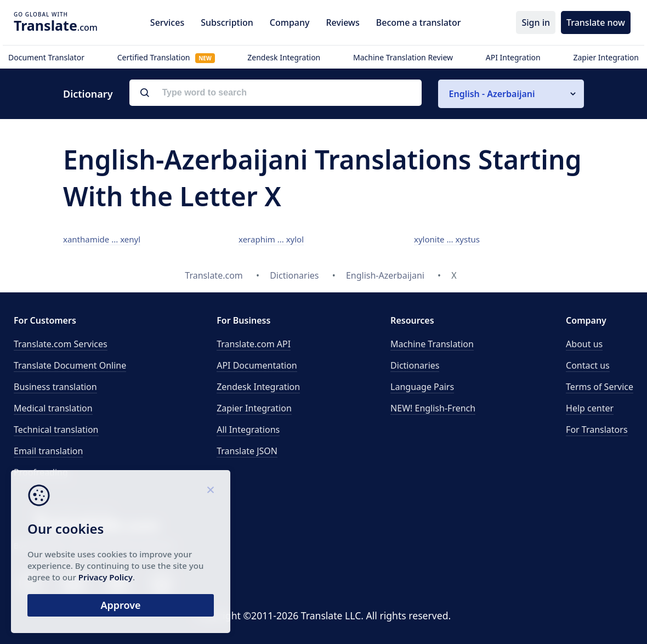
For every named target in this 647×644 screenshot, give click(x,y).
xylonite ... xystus (447, 239)
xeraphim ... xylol (271, 239)
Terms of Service (600, 387)
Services (167, 22)
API (254, 344)
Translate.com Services (61, 344)
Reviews (342, 22)
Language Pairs (422, 387)
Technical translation (56, 430)
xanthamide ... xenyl (102, 239)
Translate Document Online (70, 365)
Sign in (536, 22)
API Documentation (257, 365)
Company (290, 22)
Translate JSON (247, 451)
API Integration (513, 57)
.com (56, 25)
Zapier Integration (606, 57)
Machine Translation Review (403, 57)
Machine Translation (432, 344)
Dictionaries (415, 365)
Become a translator (419, 22)
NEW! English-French (433, 408)
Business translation (55, 387)
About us (584, 344)
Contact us (588, 365)
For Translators (597, 430)
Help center (590, 408)
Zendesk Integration (284, 57)
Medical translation (53, 408)
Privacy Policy (106, 577)
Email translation (48, 451)
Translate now (596, 22)
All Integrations (248, 430)
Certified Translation (166, 57)
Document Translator (46, 57)
